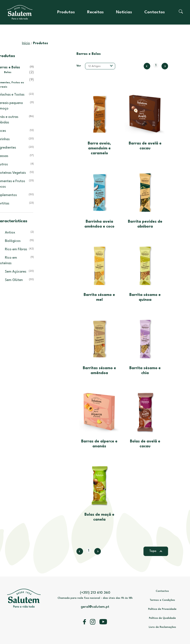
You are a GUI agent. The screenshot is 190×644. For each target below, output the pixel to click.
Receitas (95, 12)
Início (26, 43)
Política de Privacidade (162, 609)
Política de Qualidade (162, 618)
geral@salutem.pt (95, 607)
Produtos (66, 12)
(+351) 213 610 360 (95, 593)
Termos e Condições (162, 600)
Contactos (155, 12)
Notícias (124, 12)
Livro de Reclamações (162, 627)
